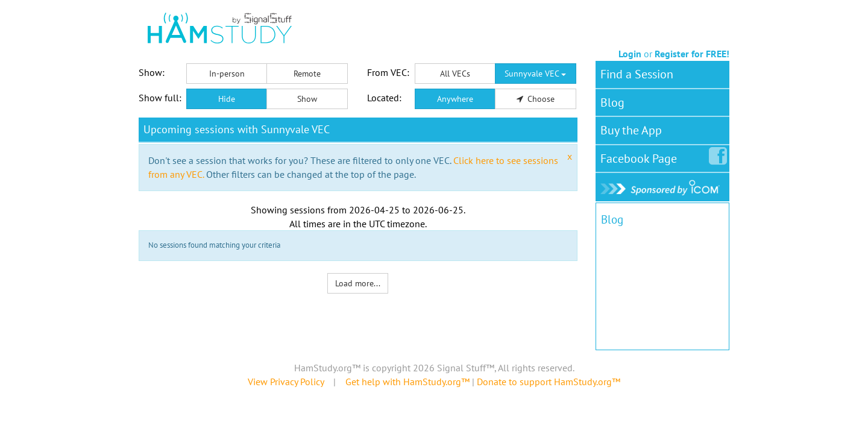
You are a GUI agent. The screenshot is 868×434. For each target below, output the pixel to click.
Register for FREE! (692, 54)
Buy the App (631, 130)
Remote (307, 74)
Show (307, 99)
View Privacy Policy (286, 382)
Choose (536, 99)
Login (630, 54)
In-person (227, 74)
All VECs (455, 74)
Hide (227, 99)
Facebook (641, 156)
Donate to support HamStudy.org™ (549, 382)
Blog (612, 102)
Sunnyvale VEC (535, 74)
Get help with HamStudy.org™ (407, 382)
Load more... (358, 283)
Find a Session (637, 74)
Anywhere (455, 99)
